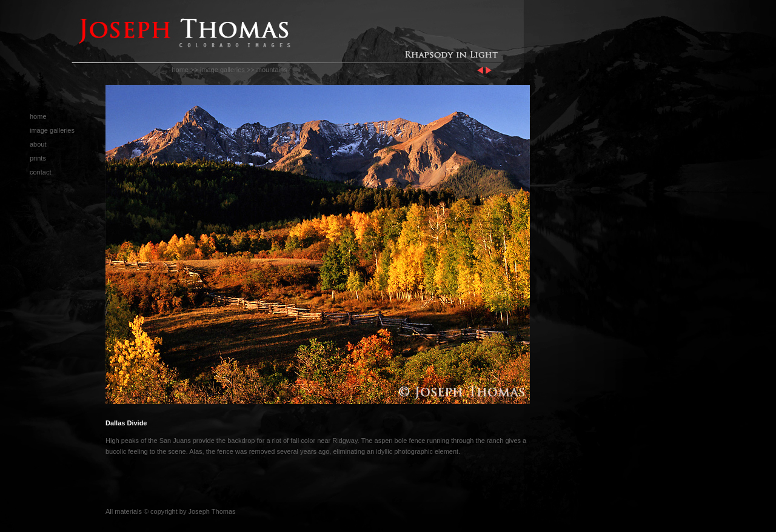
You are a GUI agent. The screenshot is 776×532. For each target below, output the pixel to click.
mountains (272, 70)
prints (38, 158)
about (38, 144)
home (180, 70)
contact (40, 172)
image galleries (222, 70)
